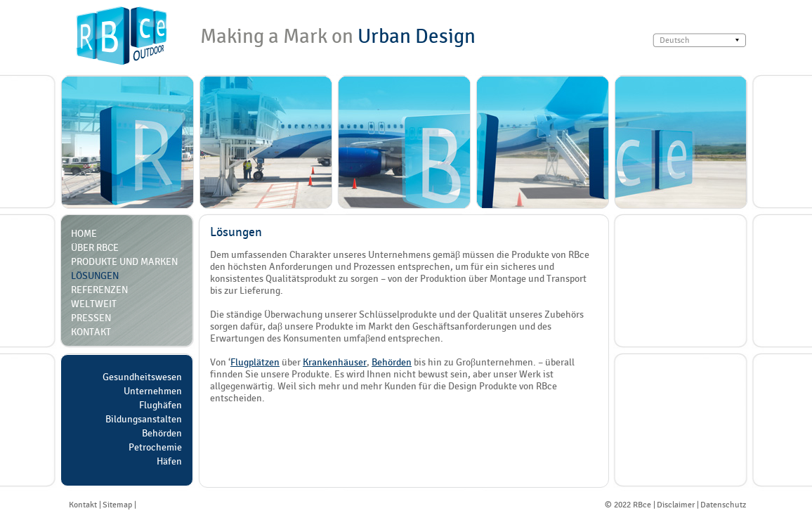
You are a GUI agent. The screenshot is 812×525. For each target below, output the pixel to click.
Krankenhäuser (335, 362)
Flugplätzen (255, 362)
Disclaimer (676, 505)
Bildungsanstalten (144, 419)
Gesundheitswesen (142, 377)
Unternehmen (153, 391)
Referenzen (99, 290)
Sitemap (117, 505)
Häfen (169, 461)
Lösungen (95, 276)
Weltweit (94, 304)
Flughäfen (161, 405)
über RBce (95, 247)
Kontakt (91, 332)
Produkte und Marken (124, 261)
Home (84, 233)
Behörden (162, 433)
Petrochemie (155, 447)
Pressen (91, 318)
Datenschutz (723, 505)
